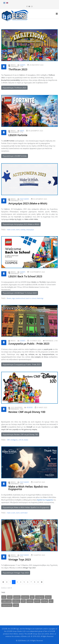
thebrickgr (40, 298)
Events (23, 65)
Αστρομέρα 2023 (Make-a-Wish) (28, 203)
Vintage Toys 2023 (20, 559)
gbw (51, 601)
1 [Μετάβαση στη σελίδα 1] (10, 582)
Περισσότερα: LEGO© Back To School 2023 (20, 293)
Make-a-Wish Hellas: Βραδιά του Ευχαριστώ (28, 488)
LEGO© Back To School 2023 (25, 276)
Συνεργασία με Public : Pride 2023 (29, 344)
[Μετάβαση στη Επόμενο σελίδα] (38, 582)
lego (14, 298)
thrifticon (16, 601)
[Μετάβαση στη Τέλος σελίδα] (42, 582)
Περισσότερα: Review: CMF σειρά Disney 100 (20, 434)
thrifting (45, 601)
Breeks (9, 298)
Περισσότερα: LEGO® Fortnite (15, 156)
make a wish (11, 230)
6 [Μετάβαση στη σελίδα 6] (28, 582)
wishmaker (24, 513)
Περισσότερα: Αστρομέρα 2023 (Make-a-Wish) (21, 224)
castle (16, 605)
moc (4, 597)
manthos (25, 597)
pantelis (17, 597)
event (18, 230)
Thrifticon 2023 (18, 69)
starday (23, 230)
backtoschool (20, 298)
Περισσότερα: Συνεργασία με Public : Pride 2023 (22, 364)
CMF (8, 440)
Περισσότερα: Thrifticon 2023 (14, 88)
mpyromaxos (7, 605)
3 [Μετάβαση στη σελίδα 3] (17, 582)
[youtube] (29, 6)
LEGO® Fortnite (18, 135)
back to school (31, 298)
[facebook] (27, 6)
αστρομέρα (30, 230)
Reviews (30, 408)
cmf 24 (21, 440)
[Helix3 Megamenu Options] (57, 14)
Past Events (25, 199)
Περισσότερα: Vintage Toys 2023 (16, 573)
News (22, 131)
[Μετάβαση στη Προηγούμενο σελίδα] (7, 582)
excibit (37, 601)
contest (30, 601)
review (26, 440)
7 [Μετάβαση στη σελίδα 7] (31, 582)
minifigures (14, 440)
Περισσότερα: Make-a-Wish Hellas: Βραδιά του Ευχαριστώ (26, 507)
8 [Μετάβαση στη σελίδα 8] (35, 582)
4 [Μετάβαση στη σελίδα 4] (21, 582)
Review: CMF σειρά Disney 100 (27, 412)
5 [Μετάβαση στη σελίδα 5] (24, 582)
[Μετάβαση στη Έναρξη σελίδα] (3, 582)
